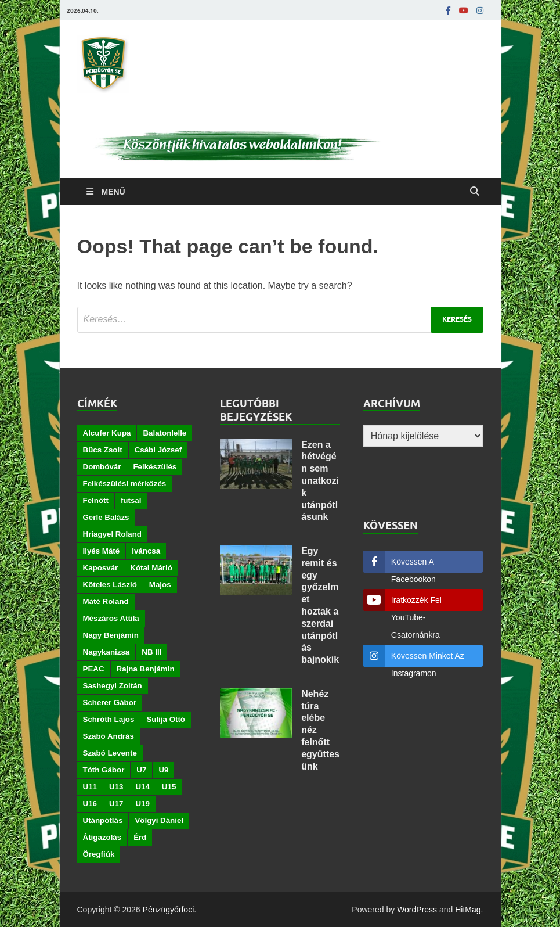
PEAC (94, 669)
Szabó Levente (110, 753)
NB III (151, 652)
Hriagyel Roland (112, 534)
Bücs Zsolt (103, 450)
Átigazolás (102, 837)
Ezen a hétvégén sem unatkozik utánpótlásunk (320, 481)
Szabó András (109, 736)
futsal (131, 500)
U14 (142, 787)
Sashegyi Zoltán (113, 686)
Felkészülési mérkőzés (125, 484)
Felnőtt (96, 500)
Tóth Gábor (104, 770)
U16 (90, 804)
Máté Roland (106, 601)
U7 (141, 770)
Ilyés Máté (102, 551)
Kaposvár (101, 568)
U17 (116, 804)
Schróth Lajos (109, 719)
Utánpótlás (103, 820)
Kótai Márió (151, 568)
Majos (160, 585)
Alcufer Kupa (107, 433)
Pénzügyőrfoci (169, 910)
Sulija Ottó (166, 719)
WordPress (417, 910)
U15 (169, 787)
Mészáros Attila (111, 618)
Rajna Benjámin (146, 669)
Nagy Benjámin (111, 635)
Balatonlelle (165, 433)
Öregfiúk (99, 854)
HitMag (468, 910)
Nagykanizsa (106, 652)
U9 (163, 770)
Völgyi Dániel (159, 820)
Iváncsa (146, 551)
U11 (90, 787)
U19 (142, 804)
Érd (140, 837)
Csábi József (158, 450)
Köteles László (110, 585)
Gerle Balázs (106, 517)
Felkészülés (155, 467)
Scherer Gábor (110, 703)
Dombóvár (102, 467)
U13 (116, 787)
